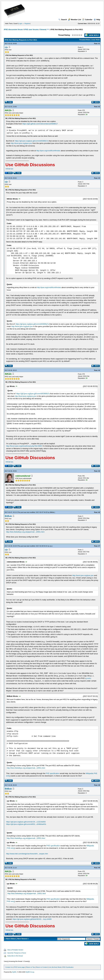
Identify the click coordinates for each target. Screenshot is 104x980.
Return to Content (42, 967)
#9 (99, 868)
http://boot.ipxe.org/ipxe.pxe (21, 143)
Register (27, 24)
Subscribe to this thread (15, 956)
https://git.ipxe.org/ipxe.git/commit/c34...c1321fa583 (26, 822)
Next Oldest (11, 939)
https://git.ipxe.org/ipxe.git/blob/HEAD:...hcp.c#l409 (32, 919)
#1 (99, 44)
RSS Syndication (68, 967)
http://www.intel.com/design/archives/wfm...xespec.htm (27, 854)
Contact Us (9, 967)
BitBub (52, 512)
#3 (99, 178)
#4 (99, 370)
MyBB (14, 972)
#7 (99, 546)
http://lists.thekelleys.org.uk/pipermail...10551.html (25, 532)
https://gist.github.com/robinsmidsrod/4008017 (40, 124)
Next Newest (22, 939)
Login (20, 24)
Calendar (87, 20)
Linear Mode (96, 40)
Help (97, 20)
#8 (99, 785)
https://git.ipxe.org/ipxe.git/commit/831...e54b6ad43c (26, 824)
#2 (99, 107)
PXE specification (53, 773)
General (43, 29)
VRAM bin (9, 169)
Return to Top (30, 967)
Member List (75, 20)
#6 (99, 512)
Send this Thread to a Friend (17, 953)
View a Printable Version (15, 950)
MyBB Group (30, 972)
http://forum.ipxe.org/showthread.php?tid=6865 (24, 446)
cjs (6, 47)
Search (63, 20)
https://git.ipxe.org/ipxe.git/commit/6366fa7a (32, 141)
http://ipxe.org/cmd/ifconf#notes (48, 151)
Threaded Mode (84, 40)
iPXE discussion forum (13, 29)
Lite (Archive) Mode (55, 967)
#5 (99, 471)
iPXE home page (19, 967)
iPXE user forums (31, 29)
